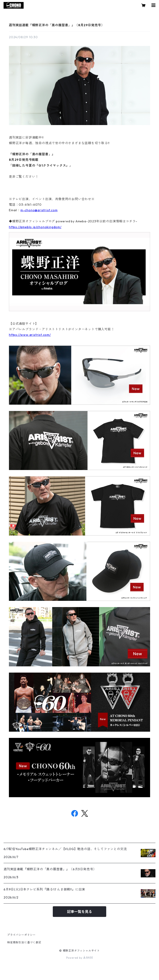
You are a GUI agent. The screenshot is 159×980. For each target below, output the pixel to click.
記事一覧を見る (79, 912)
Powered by (80, 958)
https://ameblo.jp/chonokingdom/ (35, 227)
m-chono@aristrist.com (39, 210)
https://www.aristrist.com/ (30, 335)
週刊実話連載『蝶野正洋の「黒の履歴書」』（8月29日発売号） (57, 25)
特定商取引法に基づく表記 (24, 942)
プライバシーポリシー (21, 935)
